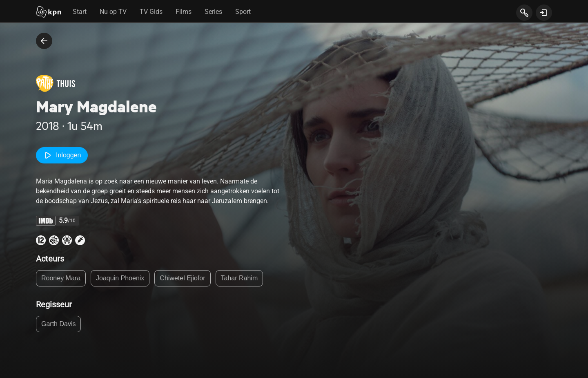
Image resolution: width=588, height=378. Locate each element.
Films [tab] (184, 12)
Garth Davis (58, 324)
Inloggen (62, 155)
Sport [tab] (243, 12)
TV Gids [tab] (151, 12)
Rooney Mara (61, 278)
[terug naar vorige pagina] (44, 41)
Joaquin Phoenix (120, 278)
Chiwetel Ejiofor (182, 278)
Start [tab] (80, 12)
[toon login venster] (544, 13)
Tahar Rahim (239, 278)
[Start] (49, 13)
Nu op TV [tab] (113, 12)
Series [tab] (213, 12)
